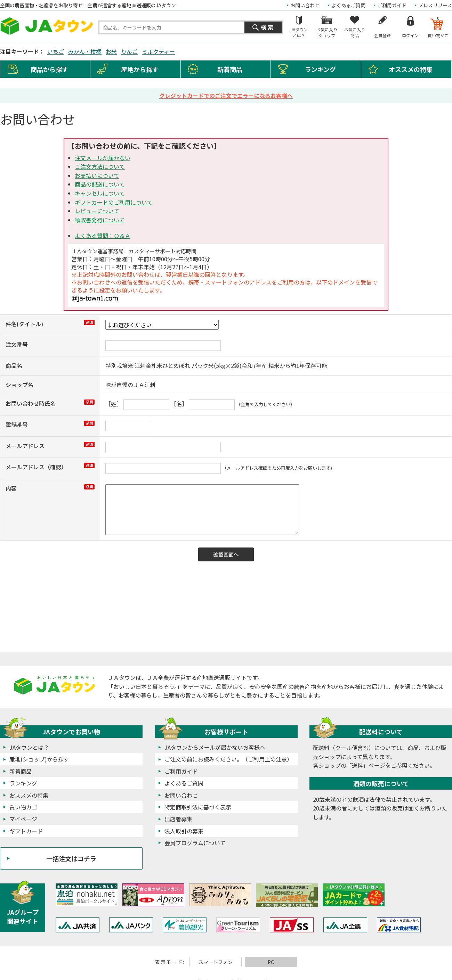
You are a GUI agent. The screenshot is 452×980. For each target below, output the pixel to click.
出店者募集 (178, 819)
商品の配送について (100, 184)
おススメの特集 (29, 795)
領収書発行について (100, 220)
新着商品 (230, 69)
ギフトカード (26, 831)
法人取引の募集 (184, 831)
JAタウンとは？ (29, 747)
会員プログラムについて (195, 843)
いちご (56, 51)
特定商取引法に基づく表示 (198, 807)
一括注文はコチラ (71, 858)
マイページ (23, 819)
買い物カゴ (23, 807)
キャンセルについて (100, 193)
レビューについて (97, 211)
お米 (111, 51)
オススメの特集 (411, 69)
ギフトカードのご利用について (114, 202)
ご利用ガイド (392, 5)
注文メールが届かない (103, 158)
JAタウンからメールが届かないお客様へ (215, 747)
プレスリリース (435, 5)
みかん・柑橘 (85, 51)
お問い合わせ (305, 5)
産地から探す (140, 69)
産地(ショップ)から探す (39, 759)
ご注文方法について (100, 166)
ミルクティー (158, 51)
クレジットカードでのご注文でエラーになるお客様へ (226, 96)
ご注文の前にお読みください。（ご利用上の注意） (228, 759)
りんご (129, 51)
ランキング (320, 69)
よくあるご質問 (348, 5)
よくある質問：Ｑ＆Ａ (103, 236)
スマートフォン (216, 962)
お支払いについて (97, 175)
